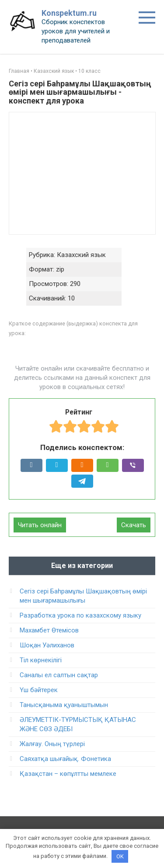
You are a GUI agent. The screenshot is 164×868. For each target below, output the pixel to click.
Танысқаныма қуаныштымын (64, 705)
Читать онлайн (40, 525)
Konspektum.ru (69, 13)
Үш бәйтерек (39, 690)
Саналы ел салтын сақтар (59, 675)
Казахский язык (54, 71)
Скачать (134, 525)
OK (120, 856)
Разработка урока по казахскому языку (80, 615)
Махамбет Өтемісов (49, 630)
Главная (19, 71)
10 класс (89, 71)
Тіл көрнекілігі (41, 660)
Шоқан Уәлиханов (47, 645)
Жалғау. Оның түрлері (52, 744)
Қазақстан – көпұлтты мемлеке (68, 774)
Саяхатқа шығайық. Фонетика (65, 759)
